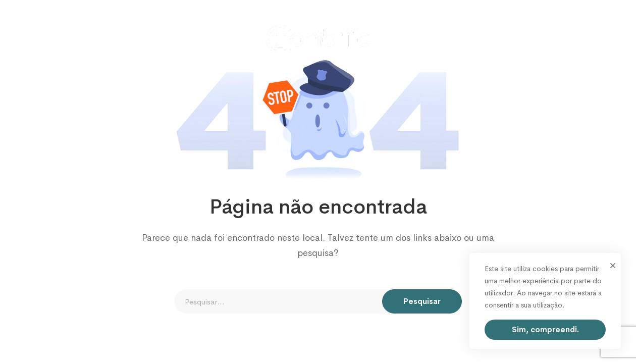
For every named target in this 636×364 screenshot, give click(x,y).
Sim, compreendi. (545, 329)
